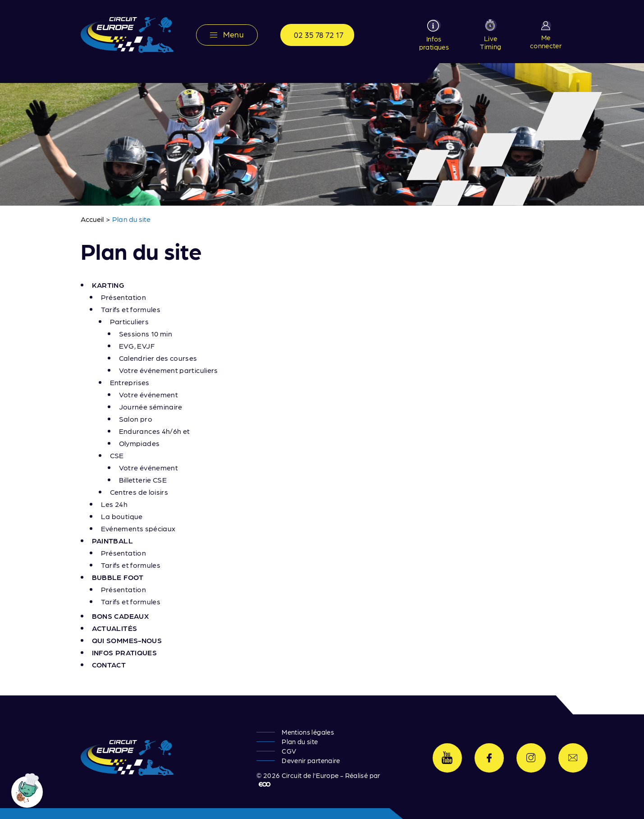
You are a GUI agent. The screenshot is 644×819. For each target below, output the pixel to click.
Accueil (92, 219)
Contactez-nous (573, 758)
